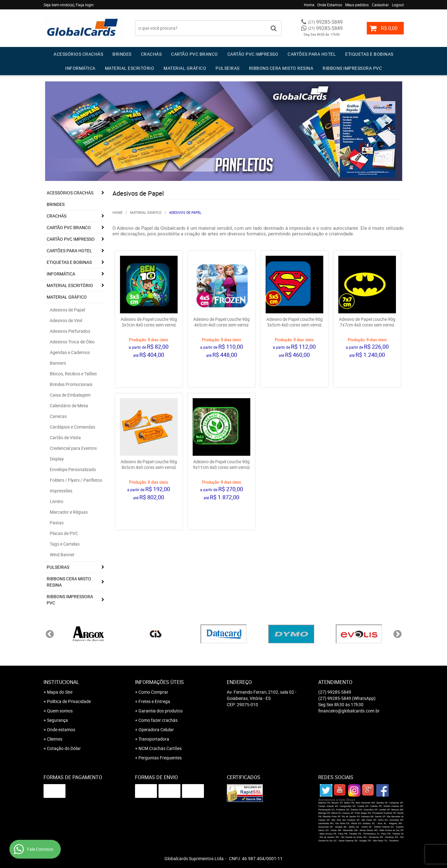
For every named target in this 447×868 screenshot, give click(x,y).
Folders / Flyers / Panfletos (76, 480)
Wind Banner (62, 555)
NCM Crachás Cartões (160, 748)
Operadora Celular (156, 729)
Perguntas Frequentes (160, 758)
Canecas (58, 416)
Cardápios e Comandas (73, 427)
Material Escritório (130, 68)
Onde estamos (61, 729)
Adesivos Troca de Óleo (72, 342)
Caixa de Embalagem (70, 395)
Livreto (57, 501)
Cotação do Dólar (64, 748)
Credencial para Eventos (73, 448)
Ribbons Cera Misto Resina (281, 68)
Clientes (55, 739)
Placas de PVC (64, 533)
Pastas (57, 523)
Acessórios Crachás (78, 54)
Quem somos (60, 711)
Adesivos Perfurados (70, 331)
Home (309, 5)
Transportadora (154, 739)
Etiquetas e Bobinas (369, 54)
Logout (398, 5)
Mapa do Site (60, 692)
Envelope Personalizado (73, 469)
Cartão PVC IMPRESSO (253, 54)
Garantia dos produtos (161, 711)
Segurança (57, 720)
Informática (80, 68)
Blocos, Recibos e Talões (73, 374)
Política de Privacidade (69, 701)
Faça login (85, 5)
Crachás (151, 54)
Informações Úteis (159, 682)
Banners (58, 363)
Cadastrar (380, 5)
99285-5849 (325, 22)
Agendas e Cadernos (70, 352)
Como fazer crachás (158, 720)
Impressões (61, 491)
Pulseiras (228, 68)
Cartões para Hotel (312, 54)
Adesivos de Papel (67, 310)
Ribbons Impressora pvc (352, 68)
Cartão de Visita (65, 437)
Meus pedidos (357, 5)
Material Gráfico (185, 68)
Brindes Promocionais (71, 384)
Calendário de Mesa (69, 406)
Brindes (122, 54)
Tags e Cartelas (65, 544)
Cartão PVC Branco (195, 54)
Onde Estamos (330, 5)
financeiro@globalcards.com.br (349, 711)
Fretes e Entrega (154, 701)
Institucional (61, 682)
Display (57, 459)
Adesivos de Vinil (66, 320)
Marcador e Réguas (69, 512)
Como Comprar (153, 692)
